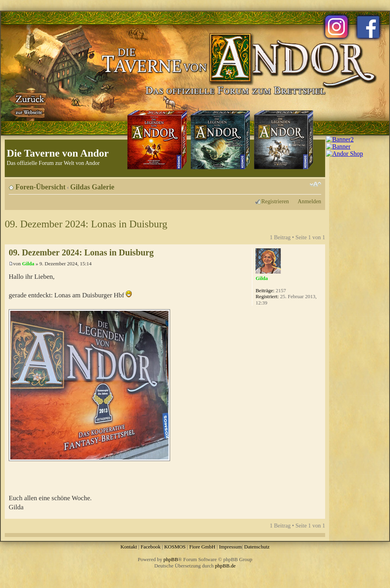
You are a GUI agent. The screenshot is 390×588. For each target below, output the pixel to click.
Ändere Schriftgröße (315, 184)
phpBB (171, 559)
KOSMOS (175, 547)
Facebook (151, 547)
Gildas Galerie (93, 187)
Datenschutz (257, 547)
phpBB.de (225, 566)
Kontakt (129, 547)
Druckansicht (303, 184)
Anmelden (309, 201)
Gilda (28, 264)
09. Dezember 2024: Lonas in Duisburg (86, 224)
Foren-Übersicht (41, 187)
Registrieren (275, 201)
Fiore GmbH (202, 547)
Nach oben (319, 515)
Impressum (231, 547)
